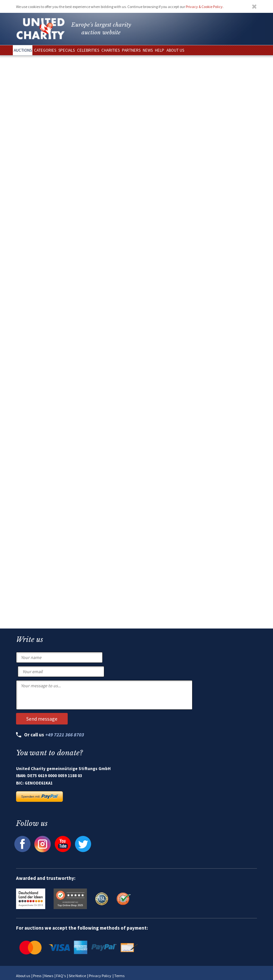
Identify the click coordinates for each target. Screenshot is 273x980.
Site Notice (77, 976)
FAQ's (61, 976)
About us (23, 976)
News (49, 976)
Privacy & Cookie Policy (204, 7)
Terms (119, 976)
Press (37, 976)
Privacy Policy (100, 976)
